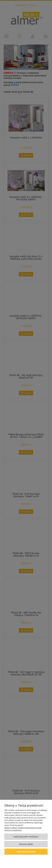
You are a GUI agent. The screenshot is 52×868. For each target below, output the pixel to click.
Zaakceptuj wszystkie (26, 852)
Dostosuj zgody (26, 844)
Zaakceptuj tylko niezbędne (26, 837)
